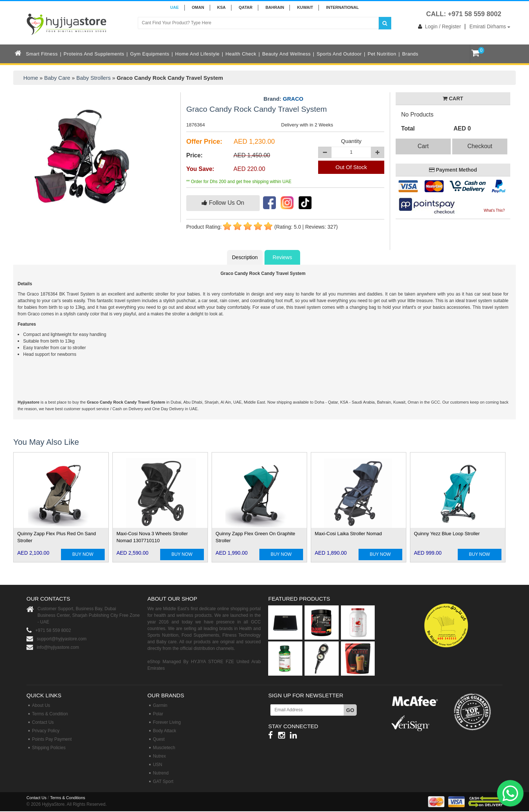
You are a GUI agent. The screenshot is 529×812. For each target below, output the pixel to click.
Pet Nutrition (382, 54)
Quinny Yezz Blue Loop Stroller (447, 534)
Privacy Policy (46, 731)
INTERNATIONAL (343, 7)
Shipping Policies (49, 748)
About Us (41, 705)
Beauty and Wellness (287, 54)
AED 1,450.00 (252, 155)
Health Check (241, 54)
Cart (423, 146)
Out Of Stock (351, 167)
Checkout (480, 146)
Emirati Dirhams (490, 26)
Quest (159, 739)
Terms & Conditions (67, 798)
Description (245, 257)
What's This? (494, 210)
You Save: (200, 169)
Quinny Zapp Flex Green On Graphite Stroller (255, 537)
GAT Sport (163, 781)
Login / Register (438, 26)
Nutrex (159, 756)
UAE (174, 7)
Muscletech (164, 748)
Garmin (160, 705)
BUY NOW (83, 554)
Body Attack (164, 731)
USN (157, 765)
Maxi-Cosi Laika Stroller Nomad (348, 534)
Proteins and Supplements (94, 54)
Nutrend (161, 773)
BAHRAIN (275, 7)
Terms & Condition (50, 714)
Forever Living (167, 722)
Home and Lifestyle (197, 54)
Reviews (282, 257)
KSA (221, 7)
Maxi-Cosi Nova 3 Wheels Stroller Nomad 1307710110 (152, 537)
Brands (410, 54)
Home (31, 78)
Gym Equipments (150, 54)
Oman (198, 7)
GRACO (293, 99)
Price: (194, 155)
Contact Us (43, 722)
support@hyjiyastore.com (62, 639)
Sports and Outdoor (339, 54)
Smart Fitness (42, 54)
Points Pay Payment (52, 739)
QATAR (246, 7)
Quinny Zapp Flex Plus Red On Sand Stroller (57, 537)
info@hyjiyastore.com (58, 647)
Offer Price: (204, 142)
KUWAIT (305, 7)
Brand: (283, 99)
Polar (158, 714)
